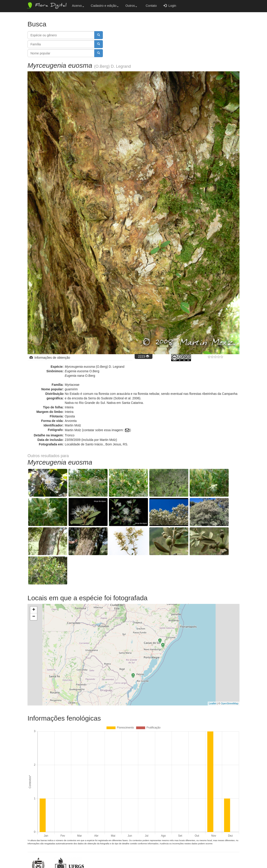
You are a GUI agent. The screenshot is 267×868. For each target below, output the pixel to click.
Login (170, 6)
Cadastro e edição (105, 6)
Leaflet (213, 659)
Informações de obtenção (50, 358)
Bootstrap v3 (228, 855)
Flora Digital (46, 5)
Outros (131, 6)
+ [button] (34, 565)
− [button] (34, 572)
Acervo (78, 6)
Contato (150, 6)
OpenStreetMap (230, 659)
